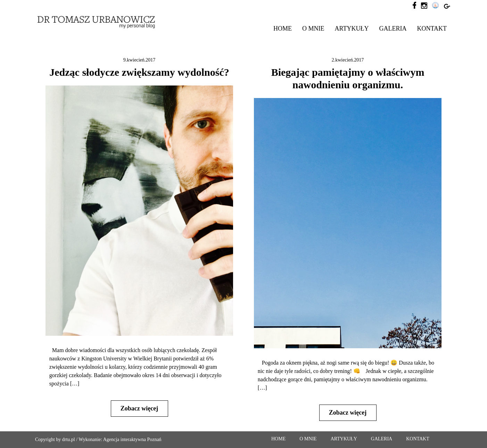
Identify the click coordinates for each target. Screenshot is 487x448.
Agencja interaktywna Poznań (132, 439)
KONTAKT (432, 28)
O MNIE (313, 28)
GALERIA (393, 28)
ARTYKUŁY (352, 28)
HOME (283, 28)
